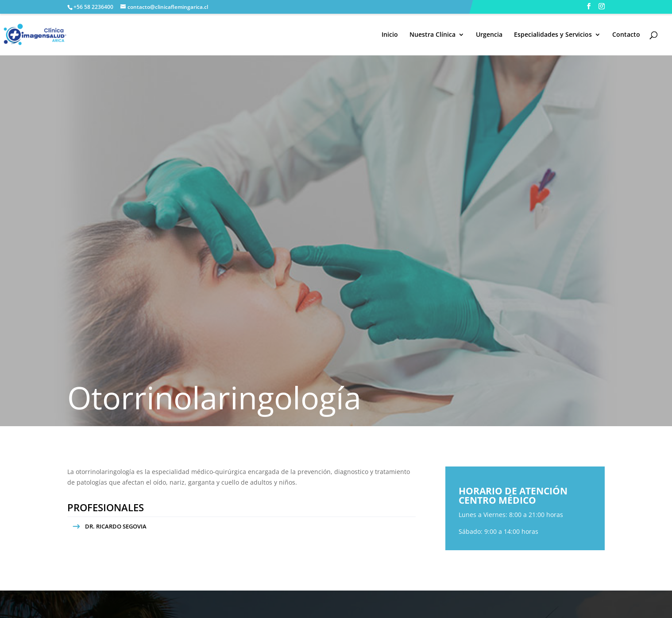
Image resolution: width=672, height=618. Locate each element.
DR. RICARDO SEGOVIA (116, 526)
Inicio (390, 35)
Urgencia (489, 35)
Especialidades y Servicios (553, 35)
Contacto (626, 35)
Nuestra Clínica (433, 35)
